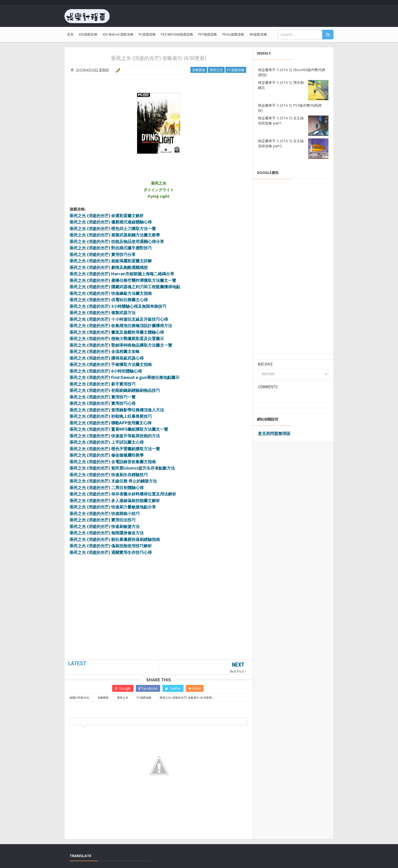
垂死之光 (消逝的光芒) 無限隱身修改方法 (107, 533)
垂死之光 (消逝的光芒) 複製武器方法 (103, 313)
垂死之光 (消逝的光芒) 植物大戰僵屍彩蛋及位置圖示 (117, 339)
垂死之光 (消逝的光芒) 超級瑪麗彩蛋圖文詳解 (111, 261)
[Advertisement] (159, 626)
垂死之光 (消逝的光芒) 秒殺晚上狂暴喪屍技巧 (111, 416)
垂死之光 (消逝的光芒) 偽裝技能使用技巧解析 (111, 546)
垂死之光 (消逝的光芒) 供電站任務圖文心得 (109, 300)
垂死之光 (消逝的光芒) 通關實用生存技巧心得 (111, 552)
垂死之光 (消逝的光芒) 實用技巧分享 (103, 254)
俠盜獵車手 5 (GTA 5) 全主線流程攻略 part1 (281, 120)
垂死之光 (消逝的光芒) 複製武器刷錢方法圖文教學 (115, 235)
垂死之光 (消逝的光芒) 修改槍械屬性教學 (107, 455)
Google (123, 688)
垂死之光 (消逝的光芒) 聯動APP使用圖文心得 (111, 423)
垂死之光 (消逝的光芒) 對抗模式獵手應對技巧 (111, 248)
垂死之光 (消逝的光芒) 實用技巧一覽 (103, 397)
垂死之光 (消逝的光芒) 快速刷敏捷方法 (105, 526)
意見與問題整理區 (274, 433)
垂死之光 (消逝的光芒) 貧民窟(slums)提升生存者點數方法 (122, 468)
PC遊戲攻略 (236, 70)
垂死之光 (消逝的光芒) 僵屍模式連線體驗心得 (111, 222)
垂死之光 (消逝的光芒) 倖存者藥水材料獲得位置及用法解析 (123, 494)
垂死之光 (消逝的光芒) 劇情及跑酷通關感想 (109, 267)
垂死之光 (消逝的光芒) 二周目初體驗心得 (107, 488)
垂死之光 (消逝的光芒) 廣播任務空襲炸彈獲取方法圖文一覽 (123, 280)
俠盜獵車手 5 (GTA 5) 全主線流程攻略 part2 (281, 143)
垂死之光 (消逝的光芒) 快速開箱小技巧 (105, 513)
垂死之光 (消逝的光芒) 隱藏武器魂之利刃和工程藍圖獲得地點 (125, 287)
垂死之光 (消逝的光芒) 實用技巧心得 (103, 403)
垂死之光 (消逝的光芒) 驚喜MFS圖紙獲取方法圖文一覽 (119, 429)
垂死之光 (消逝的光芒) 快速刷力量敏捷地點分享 (113, 507)
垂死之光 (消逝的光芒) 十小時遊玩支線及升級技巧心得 (119, 319)
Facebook (148, 688)
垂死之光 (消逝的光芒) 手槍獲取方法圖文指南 (111, 364)
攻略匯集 (199, 70)
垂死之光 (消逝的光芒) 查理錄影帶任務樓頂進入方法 (117, 410)
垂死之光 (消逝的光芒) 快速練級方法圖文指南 (111, 293)
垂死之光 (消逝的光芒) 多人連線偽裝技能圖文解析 (115, 501)
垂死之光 (216, 70)
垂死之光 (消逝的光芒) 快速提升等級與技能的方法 (115, 436)
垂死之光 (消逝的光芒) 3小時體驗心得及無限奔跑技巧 (118, 306)
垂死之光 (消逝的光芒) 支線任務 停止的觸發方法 (113, 481)
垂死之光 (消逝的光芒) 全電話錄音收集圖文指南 (113, 462)
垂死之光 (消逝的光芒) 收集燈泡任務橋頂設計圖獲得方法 (121, 326)
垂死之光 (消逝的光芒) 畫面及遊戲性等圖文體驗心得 (117, 332)
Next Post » (238, 671)
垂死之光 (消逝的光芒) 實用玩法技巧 (103, 520)
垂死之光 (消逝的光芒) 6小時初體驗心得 (106, 371)
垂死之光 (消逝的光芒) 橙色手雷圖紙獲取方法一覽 (115, 449)
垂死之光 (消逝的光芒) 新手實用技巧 (103, 384)
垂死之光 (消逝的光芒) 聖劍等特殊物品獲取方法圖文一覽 (121, 345)
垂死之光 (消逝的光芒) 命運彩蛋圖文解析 (107, 216)
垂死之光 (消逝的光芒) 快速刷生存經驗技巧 (109, 475)
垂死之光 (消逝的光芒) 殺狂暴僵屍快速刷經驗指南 (115, 539)
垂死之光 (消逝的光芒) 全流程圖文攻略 (105, 351)
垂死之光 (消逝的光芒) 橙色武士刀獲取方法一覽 (113, 229)
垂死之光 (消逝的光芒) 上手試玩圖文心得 (107, 442)
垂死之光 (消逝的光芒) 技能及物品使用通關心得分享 (117, 242)
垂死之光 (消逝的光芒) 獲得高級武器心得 (107, 358)
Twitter (173, 688)
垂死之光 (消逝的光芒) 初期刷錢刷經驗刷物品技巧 (115, 390)
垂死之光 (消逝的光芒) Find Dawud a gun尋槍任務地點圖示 (125, 377)
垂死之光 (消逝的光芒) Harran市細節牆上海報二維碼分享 (122, 274)
